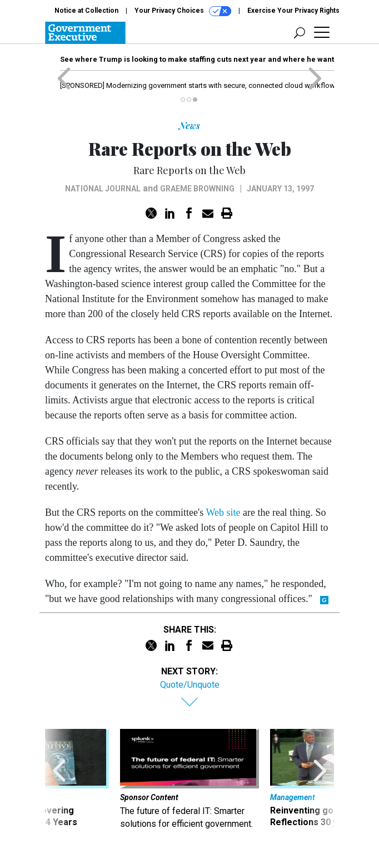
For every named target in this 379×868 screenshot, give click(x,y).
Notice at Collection (86, 11)
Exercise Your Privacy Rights (293, 11)
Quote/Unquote (190, 685)
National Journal (103, 189)
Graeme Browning (197, 189)
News (189, 125)
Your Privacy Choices (183, 11)
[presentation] (59, 784)
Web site (223, 512)
